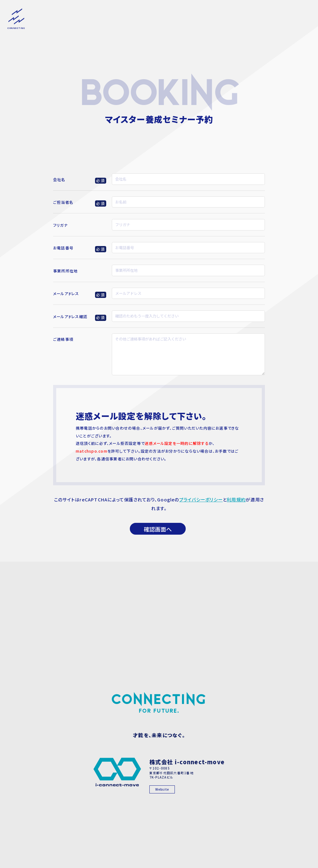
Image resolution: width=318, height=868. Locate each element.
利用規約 (236, 499)
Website (162, 789)
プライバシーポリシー (201, 499)
